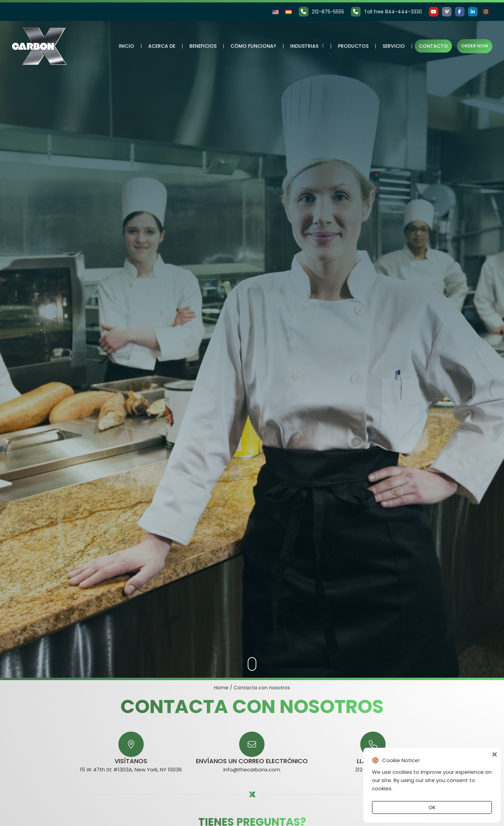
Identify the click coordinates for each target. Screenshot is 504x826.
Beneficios (203, 46)
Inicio (126, 46)
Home (221, 688)
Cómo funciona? (253, 46)
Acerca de (161, 46)
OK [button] (432, 807)
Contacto (433, 46)
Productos (353, 46)
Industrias (307, 46)
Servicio (393, 46)
